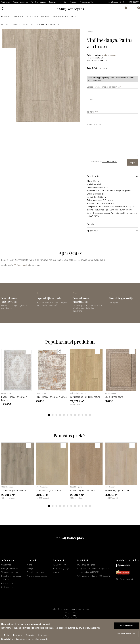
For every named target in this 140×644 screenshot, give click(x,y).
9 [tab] (79, 415)
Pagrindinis (5, 24)
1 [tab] (49, 415)
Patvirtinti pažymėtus (126, 634)
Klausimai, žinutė (94, 124)
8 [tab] (75, 415)
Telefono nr (92, 112)
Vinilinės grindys (28, 24)
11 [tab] (86, 415)
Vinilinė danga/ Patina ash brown (48, 24)
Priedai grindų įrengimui (38, 16)
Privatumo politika (87, 2)
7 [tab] (71, 415)
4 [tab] (60, 415)
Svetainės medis (8, 587)
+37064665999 (133, 2)
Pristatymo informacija (58, 2)
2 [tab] (53, 415)
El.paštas (91, 99)
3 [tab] (56, 415)
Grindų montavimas (21, 2)
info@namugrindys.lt (116, 2)
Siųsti (132, 162)
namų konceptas (70, 538)
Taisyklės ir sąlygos (39, 2)
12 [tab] (90, 415)
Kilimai (4, 16)
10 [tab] (82, 415)
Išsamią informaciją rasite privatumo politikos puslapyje (25, 639)
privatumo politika (109, 162)
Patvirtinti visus (126, 626)
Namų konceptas (70, 9)
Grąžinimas (6, 2)
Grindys (17, 16)
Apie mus (73, 2)
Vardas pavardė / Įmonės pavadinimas (103, 87)
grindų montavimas (109, 55)
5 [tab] (64, 415)
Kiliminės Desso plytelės (64, 16)
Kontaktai (57, 572)
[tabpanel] (18, 377)
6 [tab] (67, 415)
